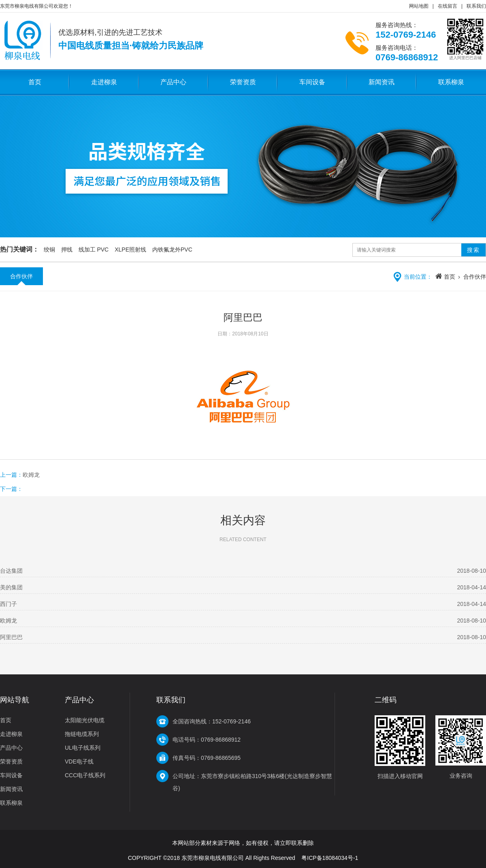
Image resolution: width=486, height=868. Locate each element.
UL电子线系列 (83, 748)
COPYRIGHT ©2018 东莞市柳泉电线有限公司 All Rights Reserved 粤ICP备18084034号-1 (243, 858)
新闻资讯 (382, 82)
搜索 (473, 250)
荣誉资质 (243, 82)
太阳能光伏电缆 (85, 720)
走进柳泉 (104, 82)
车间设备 (312, 82)
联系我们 (476, 6)
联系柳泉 (451, 82)
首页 (35, 82)
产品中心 (173, 82)
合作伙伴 (21, 276)
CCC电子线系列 (85, 775)
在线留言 (448, 6)
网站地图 (419, 6)
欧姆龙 (31, 475)
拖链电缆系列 (82, 734)
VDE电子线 (79, 761)
